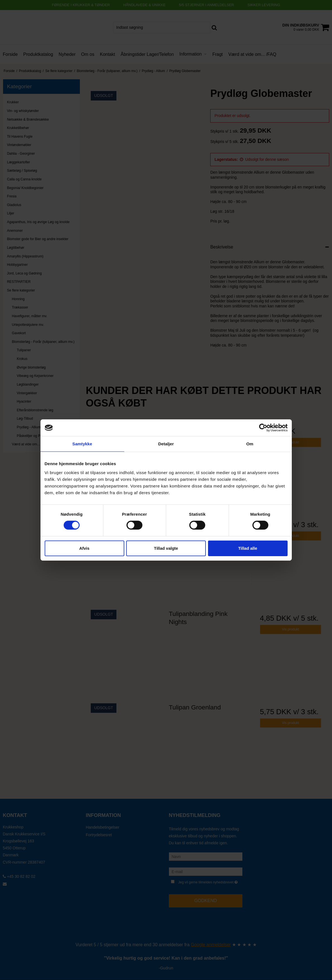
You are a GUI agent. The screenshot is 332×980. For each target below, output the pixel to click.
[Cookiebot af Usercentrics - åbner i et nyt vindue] (263, 428)
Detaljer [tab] (166, 444)
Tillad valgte (166, 548)
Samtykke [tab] (82, 444)
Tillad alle (248, 548)
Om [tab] (250, 444)
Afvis (84, 548)
